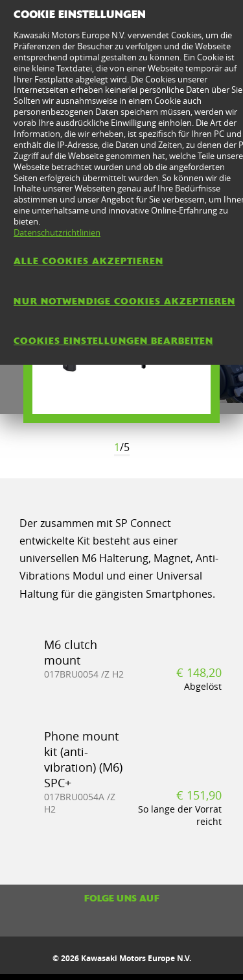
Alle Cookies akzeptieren (88, 261)
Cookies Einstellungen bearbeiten (113, 341)
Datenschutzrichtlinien (57, 232)
